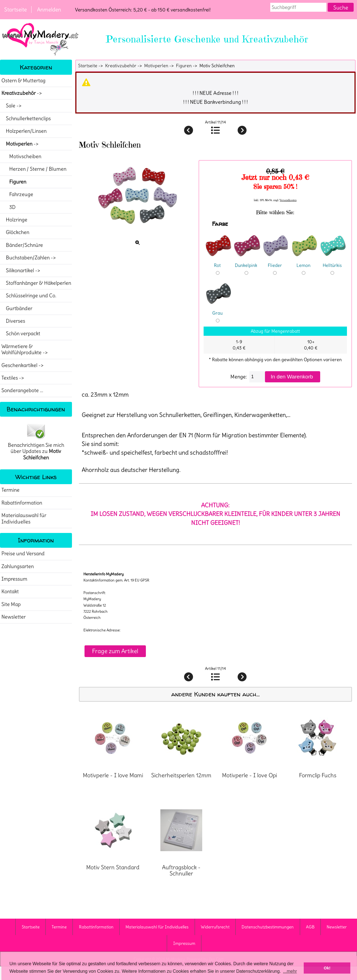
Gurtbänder (17, 308)
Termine (10, 490)
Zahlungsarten (18, 566)
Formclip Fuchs (318, 775)
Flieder (276, 261)
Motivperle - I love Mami (113, 775)
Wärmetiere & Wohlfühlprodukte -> (25, 349)
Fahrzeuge (17, 194)
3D (9, 207)
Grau (218, 309)
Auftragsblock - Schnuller (181, 871)
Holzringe (14, 220)
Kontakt (10, 592)
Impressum (14, 579)
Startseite (15, 9)
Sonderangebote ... (22, 390)
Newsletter (14, 617)
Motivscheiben (21, 156)
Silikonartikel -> (21, 271)
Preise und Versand (23, 554)
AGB (310, 927)
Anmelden (49, 9)
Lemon (304, 261)
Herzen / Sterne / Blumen (34, 169)
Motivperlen (156, 66)
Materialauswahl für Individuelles (24, 518)
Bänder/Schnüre (22, 245)
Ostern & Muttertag (23, 81)
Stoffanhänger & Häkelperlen (36, 283)
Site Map (11, 604)
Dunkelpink (247, 261)
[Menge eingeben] (257, 377)
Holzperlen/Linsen (24, 131)
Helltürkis (333, 261)
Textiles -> (13, 378)
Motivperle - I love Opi (249, 775)
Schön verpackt (21, 334)
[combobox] (298, 7)
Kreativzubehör (121, 66)
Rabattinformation (22, 503)
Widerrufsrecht (215, 927)
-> (22, 93)
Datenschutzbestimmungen (268, 927)
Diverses (13, 321)
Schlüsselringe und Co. (29, 296)
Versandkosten (288, 200)
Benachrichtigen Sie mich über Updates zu (36, 441)
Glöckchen (15, 232)
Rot (218, 261)
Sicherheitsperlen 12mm (181, 775)
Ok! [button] (327, 968)
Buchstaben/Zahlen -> (29, 258)
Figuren (184, 66)
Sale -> (12, 106)
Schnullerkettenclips (26, 119)
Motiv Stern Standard (113, 867)
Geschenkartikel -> (23, 365)
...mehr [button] (290, 971)
